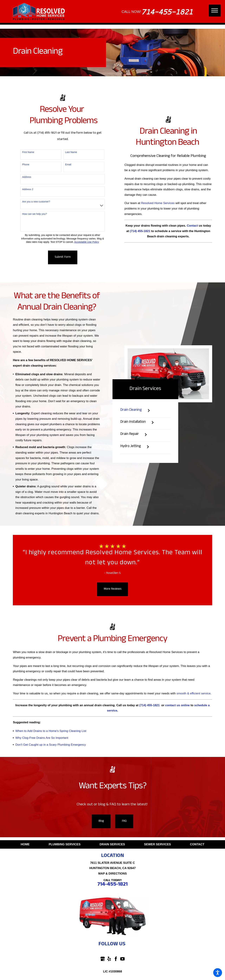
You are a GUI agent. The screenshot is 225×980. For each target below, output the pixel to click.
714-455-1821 (167, 12)
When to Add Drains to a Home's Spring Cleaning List (51, 731)
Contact (197, 844)
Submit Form (63, 257)
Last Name (71, 152)
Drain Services (112, 844)
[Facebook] (116, 959)
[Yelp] (109, 959)
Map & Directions (112, 874)
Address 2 (28, 189)
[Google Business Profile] (103, 959)
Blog (101, 821)
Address (27, 177)
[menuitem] (25, 845)
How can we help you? (35, 214)
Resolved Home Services (158, 203)
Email (68, 164)
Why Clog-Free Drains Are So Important (42, 738)
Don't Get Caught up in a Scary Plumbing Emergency (51, 745)
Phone (26, 164)
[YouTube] (123, 959)
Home (25, 844)
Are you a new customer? (36, 202)
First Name (28, 152)
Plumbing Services (65, 844)
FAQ (124, 821)
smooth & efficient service (193, 693)
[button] (218, 973)
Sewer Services (157, 844)
